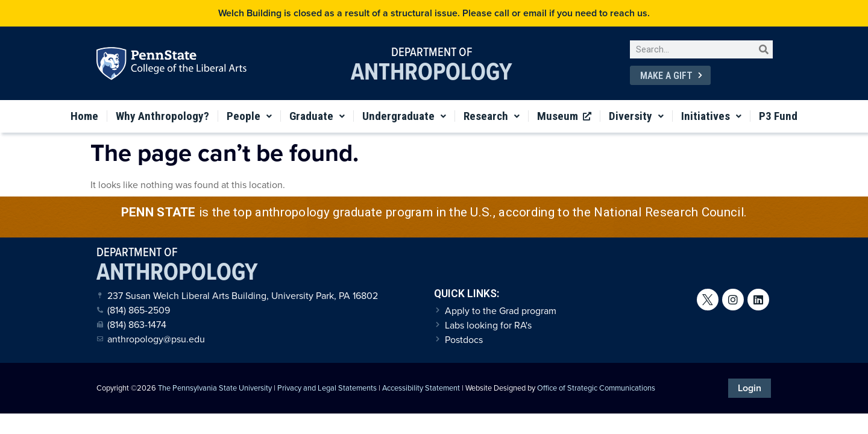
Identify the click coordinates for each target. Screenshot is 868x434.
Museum (564, 116)
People (249, 116)
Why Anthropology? (162, 116)
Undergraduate (404, 116)
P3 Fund (778, 116)
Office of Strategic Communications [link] (596, 388)
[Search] (764, 49)
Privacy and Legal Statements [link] (327, 388)
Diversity (636, 116)
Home (84, 116)
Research (492, 116)
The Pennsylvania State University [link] (215, 388)
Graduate (317, 116)
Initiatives (711, 116)
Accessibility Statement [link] (421, 388)
